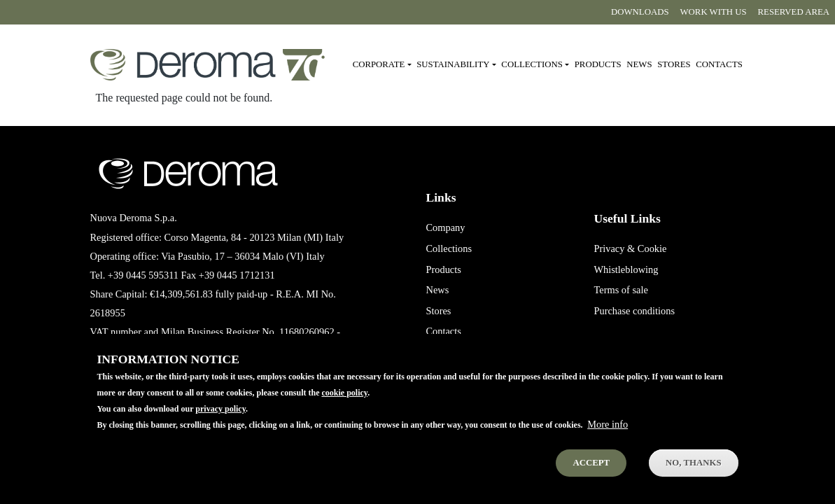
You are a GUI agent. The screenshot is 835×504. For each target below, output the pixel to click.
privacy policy (220, 422)
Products (598, 64)
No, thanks (693, 476)
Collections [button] (532, 64)
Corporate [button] (379, 64)
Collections (449, 248)
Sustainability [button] (453, 64)
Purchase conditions (634, 311)
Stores (674, 64)
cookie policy (344, 405)
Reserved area (794, 12)
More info (608, 437)
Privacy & (614, 248)
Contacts (719, 64)
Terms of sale (620, 290)
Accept (591, 476)
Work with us (714, 12)
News (639, 64)
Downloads (640, 12)
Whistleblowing (626, 269)
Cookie (652, 248)
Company (445, 227)
